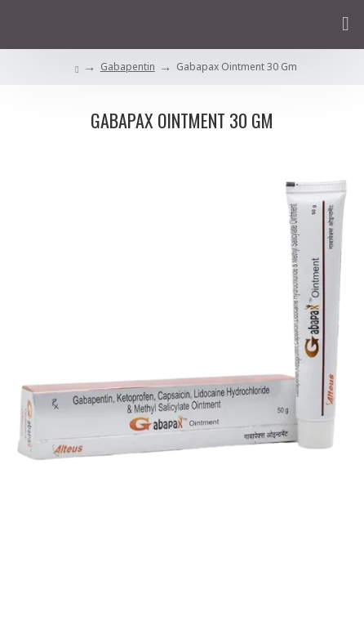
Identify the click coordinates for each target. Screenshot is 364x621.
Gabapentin (128, 67)
